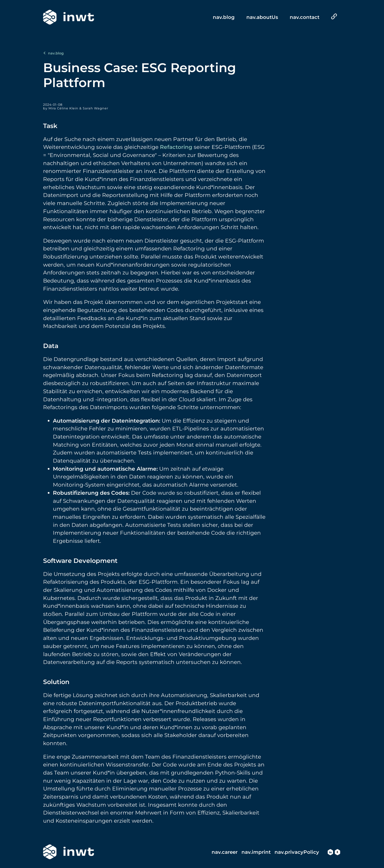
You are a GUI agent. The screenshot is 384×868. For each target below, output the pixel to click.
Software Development (80, 561)
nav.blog (53, 53)
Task (50, 126)
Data (51, 346)
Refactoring (176, 147)
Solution (56, 682)
